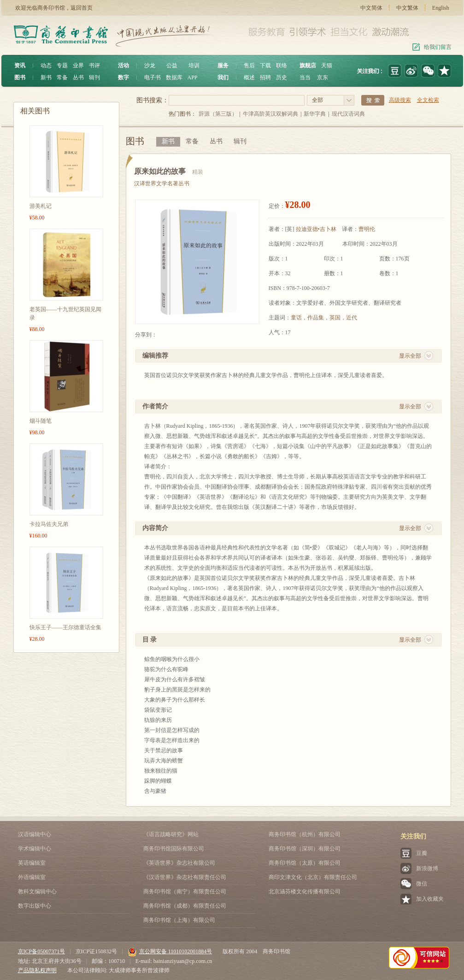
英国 (335, 318)
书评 (94, 65)
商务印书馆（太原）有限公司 (305, 863)
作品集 (316, 318)
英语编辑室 (32, 863)
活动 (123, 65)
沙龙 (150, 65)
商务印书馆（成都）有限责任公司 (185, 906)
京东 (323, 77)
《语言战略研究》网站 (171, 834)
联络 (282, 65)
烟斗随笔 (41, 421)
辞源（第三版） (218, 114)
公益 (172, 65)
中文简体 (371, 8)
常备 (62, 77)
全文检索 (428, 100)
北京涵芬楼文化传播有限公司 (305, 891)
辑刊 (94, 77)
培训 (194, 65)
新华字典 (315, 114)
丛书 (78, 77)
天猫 (327, 65)
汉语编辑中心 (35, 834)
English (441, 8)
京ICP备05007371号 (42, 951)
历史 (282, 77)
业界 (78, 65)
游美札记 (41, 206)
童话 (296, 318)
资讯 (20, 65)
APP (193, 77)
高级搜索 (400, 100)
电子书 (153, 77)
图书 (20, 77)
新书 (46, 77)
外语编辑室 (32, 877)
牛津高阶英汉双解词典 (270, 114)
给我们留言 (438, 47)
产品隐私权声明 (37, 970)
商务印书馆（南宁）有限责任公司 (185, 891)
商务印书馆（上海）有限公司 (179, 920)
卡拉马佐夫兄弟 (49, 524)
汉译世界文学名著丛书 (162, 183)
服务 (223, 65)
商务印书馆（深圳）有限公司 (305, 849)
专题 (62, 65)
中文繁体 (407, 8)
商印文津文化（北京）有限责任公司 (313, 877)
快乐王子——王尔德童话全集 (65, 627)
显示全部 (410, 356)
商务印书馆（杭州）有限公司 (305, 834)
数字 (123, 77)
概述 (249, 77)
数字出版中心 (35, 906)
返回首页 (82, 8)
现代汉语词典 (348, 114)
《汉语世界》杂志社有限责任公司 (185, 877)
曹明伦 (367, 229)
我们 (223, 77)
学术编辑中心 (35, 849)
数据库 (174, 77)
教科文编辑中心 (37, 891)
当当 (305, 77)
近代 (352, 318)
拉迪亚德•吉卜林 (316, 229)
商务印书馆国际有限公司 (174, 849)
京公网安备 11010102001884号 (170, 951)
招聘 (265, 77)
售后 (249, 65)
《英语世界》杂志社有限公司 (179, 863)
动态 (46, 65)
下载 (265, 65)
